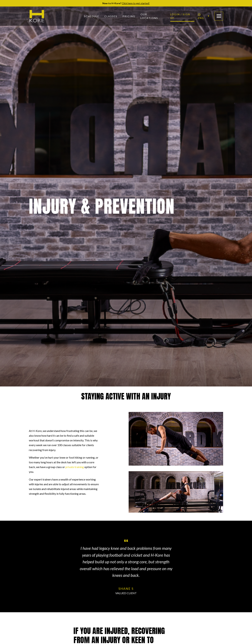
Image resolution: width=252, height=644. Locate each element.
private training (75, 467)
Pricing (129, 16)
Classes (111, 16)
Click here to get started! (136, 3)
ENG (201, 16)
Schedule (92, 16)
